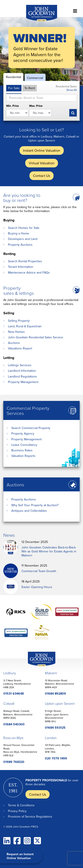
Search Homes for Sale (24, 228)
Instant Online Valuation (42, 150)
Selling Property (19, 321)
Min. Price (13, 106)
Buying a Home (18, 233)
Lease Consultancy (24, 445)
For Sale (14, 88)
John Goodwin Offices (38, 666)
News (9, 535)
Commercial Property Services (28, 410)
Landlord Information (22, 371)
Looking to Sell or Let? (42, 129)
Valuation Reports (23, 456)
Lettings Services (20, 365)
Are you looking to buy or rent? (22, 197)
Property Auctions (20, 245)
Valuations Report (20, 348)
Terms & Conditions (21, 805)
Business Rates (22, 450)
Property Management (23, 382)
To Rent (30, 88)
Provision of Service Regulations (30, 816)
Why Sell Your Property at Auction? (35, 505)
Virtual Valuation (42, 163)
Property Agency (23, 433)
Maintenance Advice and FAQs (29, 272)
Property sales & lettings (19, 290)
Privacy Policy (17, 811)
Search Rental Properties (25, 261)
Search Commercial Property (31, 428)
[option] (41, 51)
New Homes (16, 332)
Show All (72, 90)
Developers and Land (23, 239)
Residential (14, 77)
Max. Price (36, 106)
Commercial (35, 78)
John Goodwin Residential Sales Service (36, 337)
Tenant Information (21, 267)
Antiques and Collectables (29, 511)
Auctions (14, 343)
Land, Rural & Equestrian (25, 326)
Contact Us (41, 176)
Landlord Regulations (22, 376)
